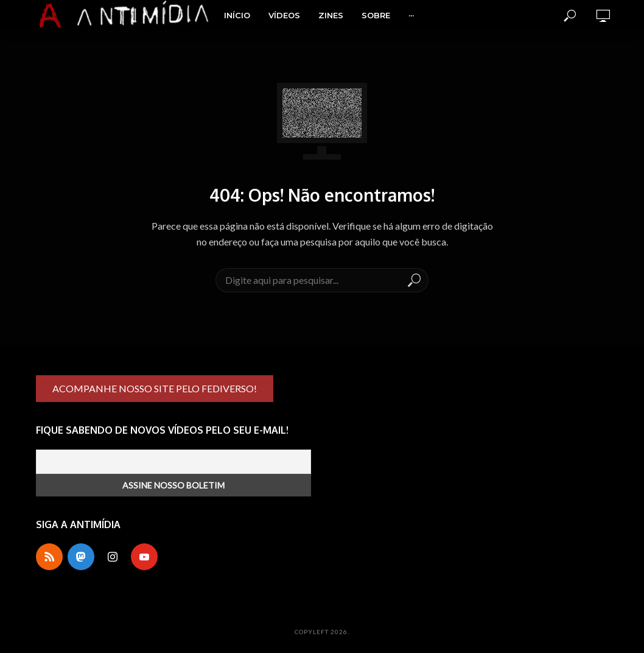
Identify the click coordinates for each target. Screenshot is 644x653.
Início (237, 15)
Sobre (376, 15)
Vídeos (284, 15)
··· (411, 15)
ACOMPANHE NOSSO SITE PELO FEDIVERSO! (155, 388)
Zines (331, 15)
